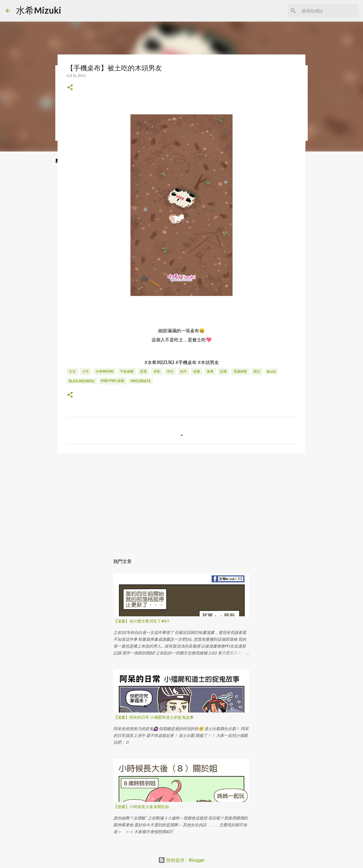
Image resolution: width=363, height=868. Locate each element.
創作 (183, 371)
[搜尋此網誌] (329, 11)
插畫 (197, 371)
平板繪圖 (127, 371)
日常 (86, 371)
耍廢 (143, 371)
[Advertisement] (181, 501)
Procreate (141, 381)
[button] (70, 88)
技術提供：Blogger (181, 860)
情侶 (170, 371)
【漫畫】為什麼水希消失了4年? (141, 621)
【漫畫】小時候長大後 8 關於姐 (141, 807)
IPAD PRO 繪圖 (113, 381)
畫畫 (210, 371)
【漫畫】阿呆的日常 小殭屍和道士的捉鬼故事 (154, 717)
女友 (72, 371)
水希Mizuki (39, 10)
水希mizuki (105, 371)
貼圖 (223, 371)
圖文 (257, 371)
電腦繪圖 (240, 371)
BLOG (271, 372)
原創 (157, 371)
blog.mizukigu (82, 381)
